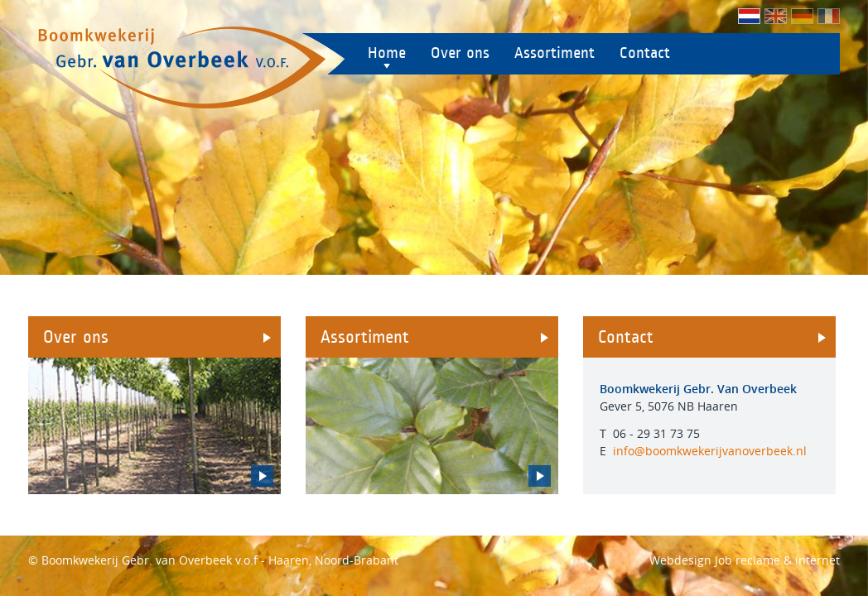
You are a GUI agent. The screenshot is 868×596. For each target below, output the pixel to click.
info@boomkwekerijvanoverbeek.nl (710, 451)
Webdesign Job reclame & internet (745, 560)
